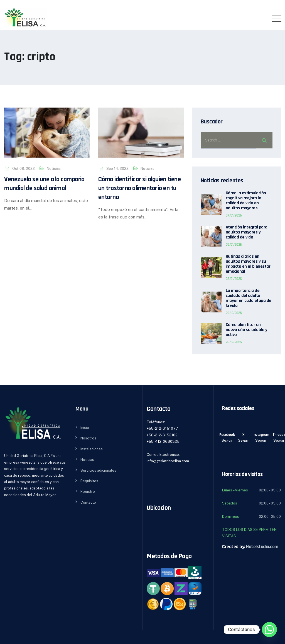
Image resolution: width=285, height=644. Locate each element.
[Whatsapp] (269, 630)
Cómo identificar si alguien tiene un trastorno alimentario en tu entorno (140, 188)
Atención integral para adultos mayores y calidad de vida (247, 232)
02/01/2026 (234, 279)
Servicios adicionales (98, 470)
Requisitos (89, 481)
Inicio (85, 428)
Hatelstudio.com (262, 547)
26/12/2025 (234, 342)
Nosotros (88, 438)
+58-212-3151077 (162, 428)
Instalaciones (92, 449)
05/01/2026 (234, 245)
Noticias (54, 169)
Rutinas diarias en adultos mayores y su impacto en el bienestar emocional (248, 264)
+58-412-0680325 (163, 442)
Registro (88, 492)
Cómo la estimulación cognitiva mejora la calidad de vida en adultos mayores (246, 201)
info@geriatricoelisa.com (168, 461)
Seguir (227, 440)
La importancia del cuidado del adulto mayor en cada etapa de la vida (249, 298)
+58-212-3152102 (162, 435)
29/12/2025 (234, 313)
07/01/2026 (234, 215)
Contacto (88, 502)
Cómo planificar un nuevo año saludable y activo (247, 330)
